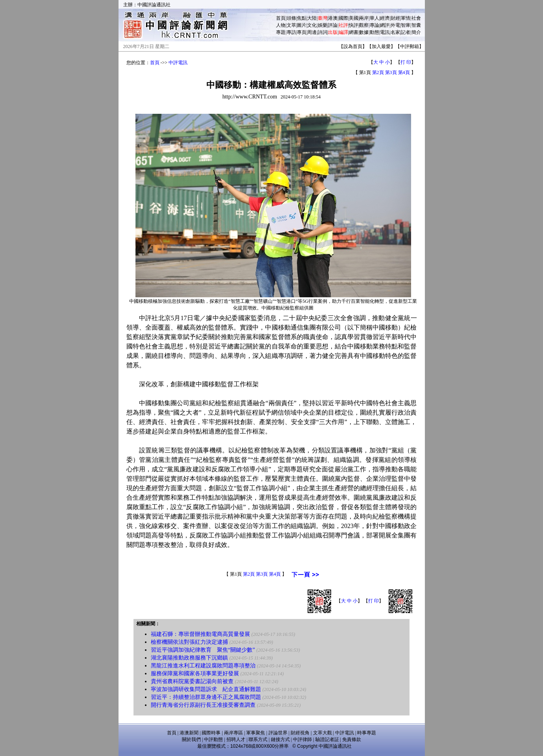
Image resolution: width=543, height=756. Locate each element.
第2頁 (378, 72)
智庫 (406, 25)
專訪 (291, 32)
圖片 (302, 25)
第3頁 (391, 72)
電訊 (385, 32)
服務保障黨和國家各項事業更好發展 (195, 674)
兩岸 (364, 18)
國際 (343, 18)
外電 (395, 25)
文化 (312, 25)
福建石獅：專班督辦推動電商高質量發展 (200, 634)
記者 (406, 32)
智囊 (416, 25)
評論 (333, 25)
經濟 (385, 18)
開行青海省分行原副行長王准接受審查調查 (203, 705)
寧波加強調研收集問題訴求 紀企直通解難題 (206, 689)
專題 (281, 32)
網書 (354, 32)
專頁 (302, 32)
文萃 (291, 25)
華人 (374, 18)
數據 (364, 32)
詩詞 (322, 32)
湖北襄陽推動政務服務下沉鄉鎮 (189, 658)
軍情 (406, 18)
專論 (374, 25)
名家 (395, 32)
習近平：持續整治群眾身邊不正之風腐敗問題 (206, 697)
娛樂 (322, 25)
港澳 (333, 18)
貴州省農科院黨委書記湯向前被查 (192, 681)
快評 (354, 25)
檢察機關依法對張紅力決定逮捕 (189, 642)
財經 (395, 18)
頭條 (291, 18)
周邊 (312, 32)
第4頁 (404, 72)
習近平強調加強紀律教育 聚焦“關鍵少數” (203, 650)
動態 (374, 32)
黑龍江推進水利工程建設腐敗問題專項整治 (203, 666)
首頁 (281, 18)
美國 (354, 18)
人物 (281, 25)
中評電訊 (178, 63)
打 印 (406, 62)
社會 (416, 18)
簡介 (416, 32)
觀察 (364, 25)
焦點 (302, 18)
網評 (385, 25)
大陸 (312, 18)
